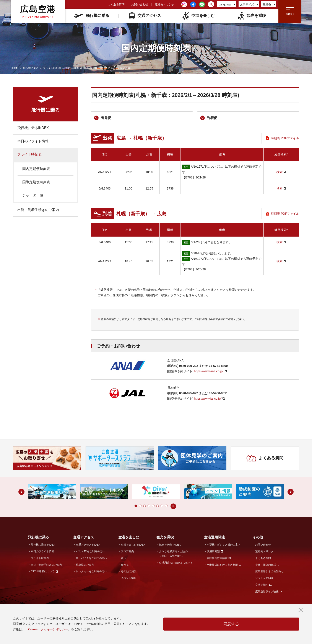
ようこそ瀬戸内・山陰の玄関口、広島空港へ (173, 554)
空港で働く (262, 585)
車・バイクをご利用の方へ (91, 558)
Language (227, 4)
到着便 (209, 118)
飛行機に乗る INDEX (43, 545)
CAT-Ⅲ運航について (43, 571)
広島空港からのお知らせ (270, 571)
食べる (125, 565)
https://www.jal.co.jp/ (208, 399)
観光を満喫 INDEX (170, 545)
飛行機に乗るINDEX (33, 128)
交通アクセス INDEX (88, 545)
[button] (136, 506)
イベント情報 (129, 578)
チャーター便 (33, 195)
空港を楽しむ (198, 16)
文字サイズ (249, 4)
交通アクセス (145, 16)
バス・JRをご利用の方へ (90, 551)
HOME (15, 68)
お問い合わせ (140, 4)
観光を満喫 (252, 16)
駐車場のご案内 (85, 565)
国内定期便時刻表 (36, 169)
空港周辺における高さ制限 (222, 565)
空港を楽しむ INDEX (133, 545)
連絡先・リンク (165, 4)
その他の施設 (129, 571)
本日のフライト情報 (33, 141)
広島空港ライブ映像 (267, 592)
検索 (279, 172)
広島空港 (38, 11)
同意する (231, 624)
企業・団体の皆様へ (267, 565)
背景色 (269, 4)
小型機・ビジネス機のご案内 (224, 545)
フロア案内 (127, 551)
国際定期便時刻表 (36, 182)
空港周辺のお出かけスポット (176, 563)
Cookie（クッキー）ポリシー (48, 629)
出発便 (103, 118)
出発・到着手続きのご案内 (38, 210)
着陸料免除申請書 (217, 558)
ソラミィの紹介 (264, 578)
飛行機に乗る (92, 16)
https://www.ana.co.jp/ (209, 371)
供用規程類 (213, 551)
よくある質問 (116, 4)
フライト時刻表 (52, 68)
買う (123, 558)
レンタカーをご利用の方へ (91, 571)
